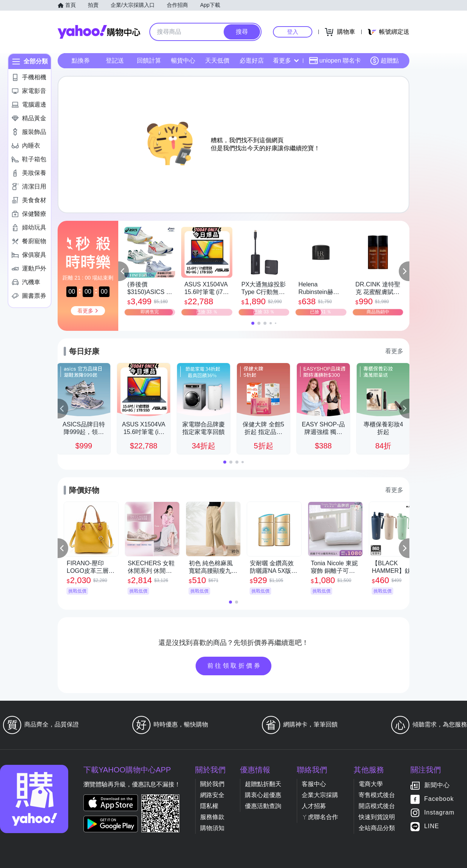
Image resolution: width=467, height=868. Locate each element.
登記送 (115, 61)
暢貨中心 (183, 61)
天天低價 (217, 61)
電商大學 (371, 784)
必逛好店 (252, 61)
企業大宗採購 (320, 795)
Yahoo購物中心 (99, 32)
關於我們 (212, 784)
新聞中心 (437, 785)
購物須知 (212, 828)
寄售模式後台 (377, 795)
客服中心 (314, 784)
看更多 (286, 61)
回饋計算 (149, 61)
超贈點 (384, 61)
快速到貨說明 (377, 817)
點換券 (81, 61)
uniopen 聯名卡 (335, 61)
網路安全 (212, 795)
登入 (293, 32)
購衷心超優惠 (263, 795)
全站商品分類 (377, 828)
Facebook (439, 799)
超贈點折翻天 (263, 784)
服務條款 (212, 817)
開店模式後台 (377, 806)
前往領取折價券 (235, 666)
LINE (432, 826)
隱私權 (209, 806)
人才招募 (314, 806)
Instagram (439, 813)
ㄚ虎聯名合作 (320, 817)
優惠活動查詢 (263, 806)
